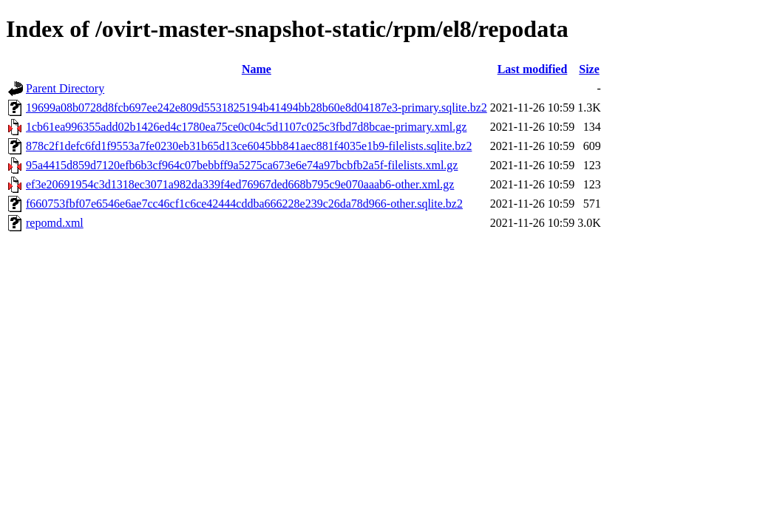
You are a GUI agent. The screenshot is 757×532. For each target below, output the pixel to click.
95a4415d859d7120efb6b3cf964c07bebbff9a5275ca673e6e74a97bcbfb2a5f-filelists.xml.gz (242, 165)
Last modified (533, 69)
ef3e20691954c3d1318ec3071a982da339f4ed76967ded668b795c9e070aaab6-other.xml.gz (240, 184)
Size (589, 69)
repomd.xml (55, 223)
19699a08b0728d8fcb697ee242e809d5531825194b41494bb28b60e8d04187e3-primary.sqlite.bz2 (257, 108)
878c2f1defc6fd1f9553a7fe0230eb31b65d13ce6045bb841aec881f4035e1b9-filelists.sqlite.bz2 (249, 146)
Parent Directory (65, 88)
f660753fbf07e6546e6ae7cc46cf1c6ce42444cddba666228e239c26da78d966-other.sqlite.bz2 (244, 204)
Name (257, 69)
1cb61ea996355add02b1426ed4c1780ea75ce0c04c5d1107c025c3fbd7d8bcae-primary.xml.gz (246, 127)
